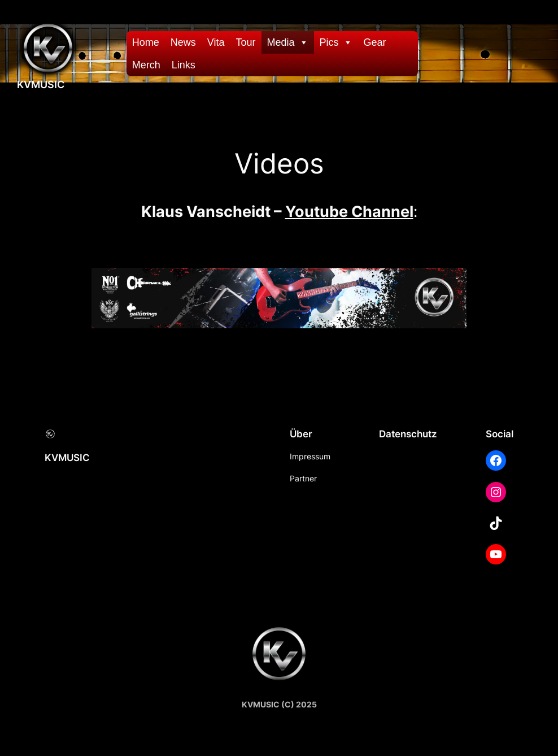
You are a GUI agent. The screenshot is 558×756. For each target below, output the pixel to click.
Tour (246, 42)
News (183, 42)
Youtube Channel (349, 211)
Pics (336, 42)
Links (184, 65)
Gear (375, 42)
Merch (146, 65)
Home (146, 42)
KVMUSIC (41, 84)
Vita (216, 42)
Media (288, 42)
